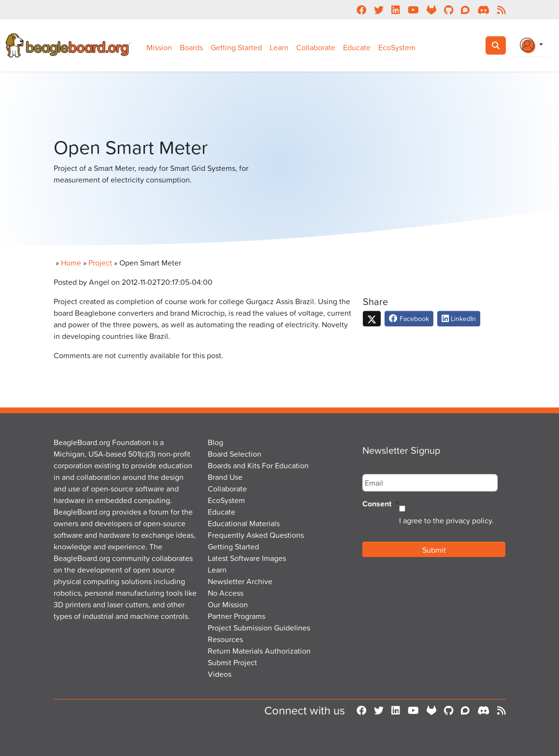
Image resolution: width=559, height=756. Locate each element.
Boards (191, 47)
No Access (226, 593)
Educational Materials (244, 523)
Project (100, 263)
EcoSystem (397, 47)
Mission (159, 47)
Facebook (409, 318)
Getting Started (236, 47)
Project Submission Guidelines (259, 628)
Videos (220, 674)
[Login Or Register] (531, 45)
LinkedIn (459, 318)
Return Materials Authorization (259, 651)
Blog (215, 442)
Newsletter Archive (240, 581)
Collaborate (316, 47)
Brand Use (225, 477)
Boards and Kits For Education (258, 465)
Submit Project (232, 662)
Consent (381, 504)
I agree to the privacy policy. (446, 520)
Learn (279, 47)
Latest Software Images (247, 558)
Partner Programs (236, 616)
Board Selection (235, 454)
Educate (357, 47)
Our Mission (228, 604)
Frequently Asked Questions (256, 535)
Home (71, 263)
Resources (225, 639)
